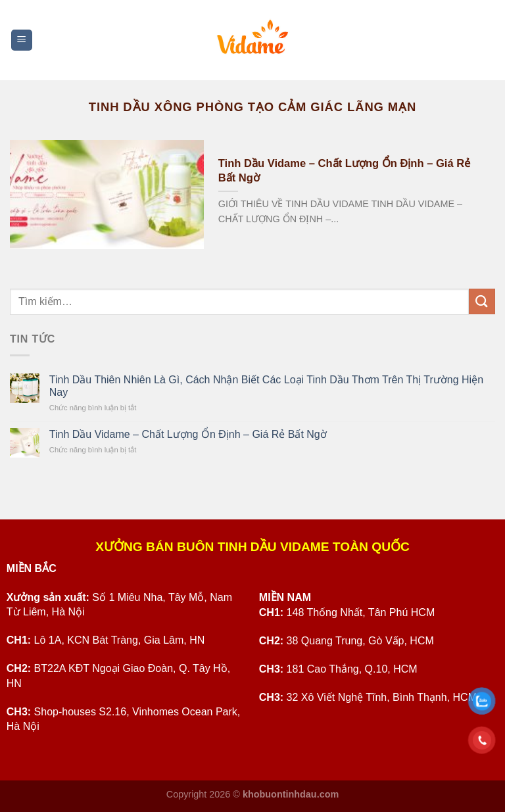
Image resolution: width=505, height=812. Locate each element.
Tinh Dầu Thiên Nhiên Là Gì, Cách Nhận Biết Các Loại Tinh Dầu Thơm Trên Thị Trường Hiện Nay (266, 386)
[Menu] (22, 40)
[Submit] (482, 301)
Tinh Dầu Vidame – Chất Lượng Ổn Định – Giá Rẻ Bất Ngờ (344, 171)
